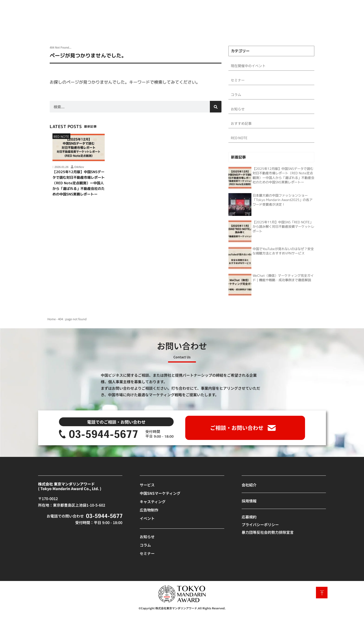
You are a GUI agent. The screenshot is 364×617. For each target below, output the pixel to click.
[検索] (216, 107)
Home (52, 321)
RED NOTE (61, 137)
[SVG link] (98, 436)
